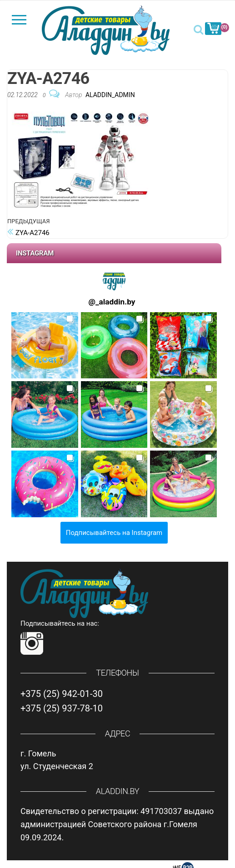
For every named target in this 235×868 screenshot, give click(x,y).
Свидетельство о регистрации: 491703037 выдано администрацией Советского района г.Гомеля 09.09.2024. (117, 824)
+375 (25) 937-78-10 (62, 708)
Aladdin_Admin (110, 95)
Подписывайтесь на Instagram (114, 533)
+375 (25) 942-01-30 (62, 694)
